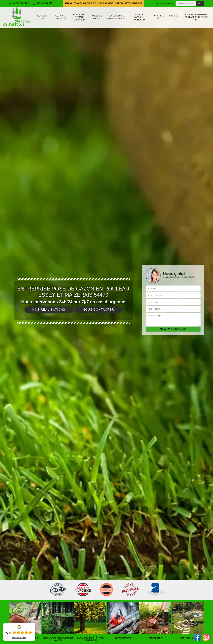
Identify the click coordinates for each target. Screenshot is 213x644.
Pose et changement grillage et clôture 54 (196, 17)
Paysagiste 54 (158, 17)
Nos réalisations (49, 310)
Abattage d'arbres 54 (60, 17)
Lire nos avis (19, 638)
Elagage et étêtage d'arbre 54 (80, 17)
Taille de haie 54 (97, 17)
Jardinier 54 (174, 17)
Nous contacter (98, 310)
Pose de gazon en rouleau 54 (139, 17)
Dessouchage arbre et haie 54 (116, 17)
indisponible (19, 3)
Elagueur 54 (43, 17)
